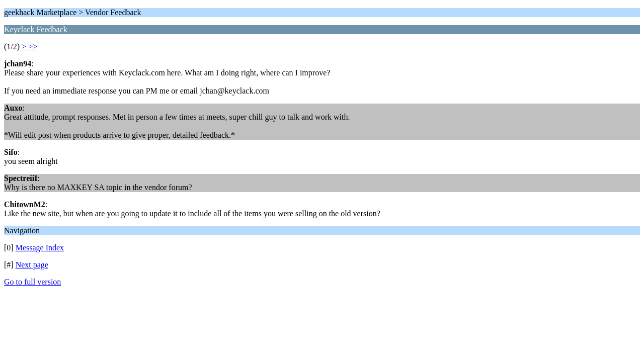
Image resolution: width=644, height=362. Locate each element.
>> (33, 47)
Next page (32, 265)
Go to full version (32, 282)
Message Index (40, 248)
